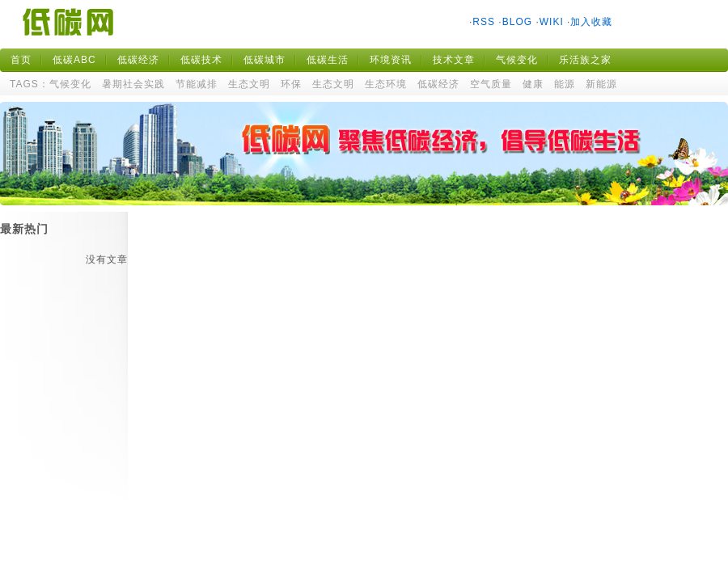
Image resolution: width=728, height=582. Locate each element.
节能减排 (197, 84)
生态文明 (249, 84)
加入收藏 (591, 22)
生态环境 (386, 84)
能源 (565, 84)
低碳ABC (74, 60)
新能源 (601, 84)
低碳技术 (201, 60)
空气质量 (491, 84)
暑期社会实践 (133, 84)
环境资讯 (391, 60)
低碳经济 (138, 60)
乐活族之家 (585, 60)
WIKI (552, 22)
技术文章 (454, 60)
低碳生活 (328, 60)
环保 (291, 84)
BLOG (517, 22)
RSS (484, 22)
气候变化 (517, 60)
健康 (533, 84)
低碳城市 (265, 60)
